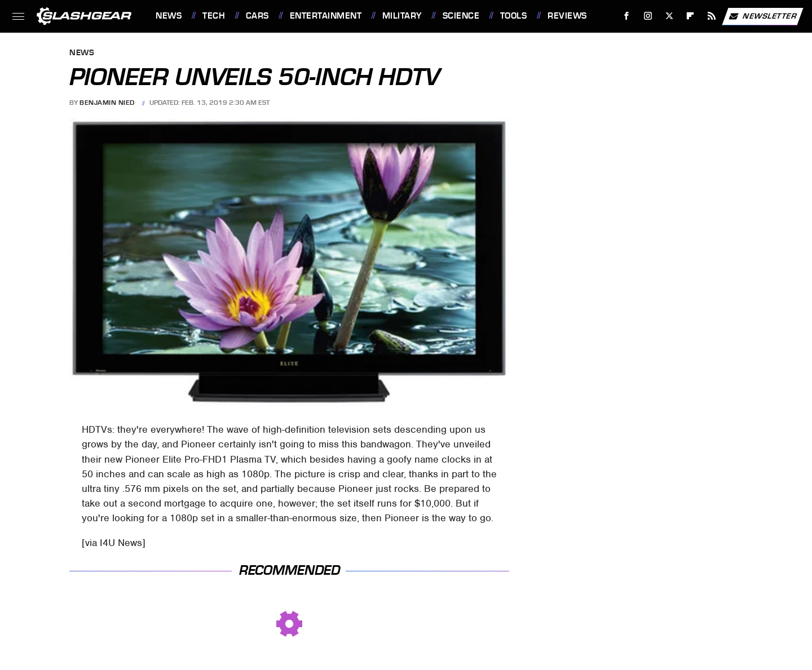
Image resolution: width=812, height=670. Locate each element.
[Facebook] (627, 16)
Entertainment (326, 16)
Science (461, 16)
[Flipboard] (690, 16)
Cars (257, 16)
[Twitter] (669, 16)
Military (402, 16)
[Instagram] (648, 16)
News (169, 16)
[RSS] (712, 16)
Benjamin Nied (107, 103)
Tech (214, 16)
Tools (514, 16)
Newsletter (762, 16)
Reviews (567, 16)
